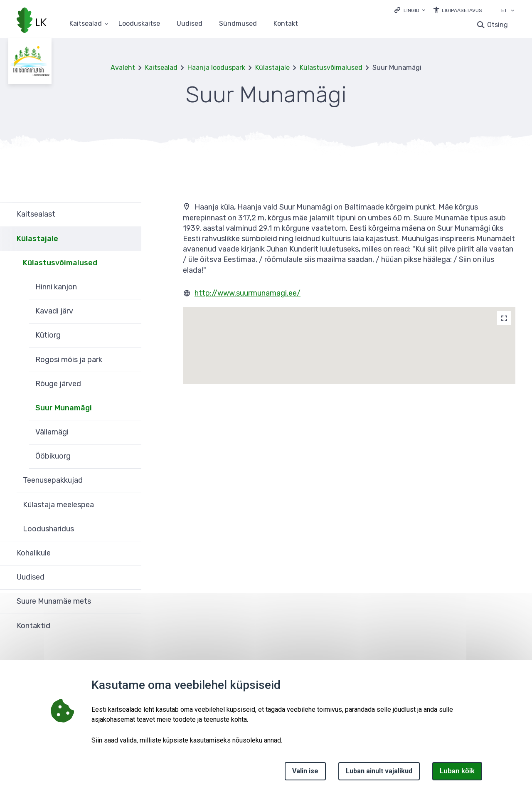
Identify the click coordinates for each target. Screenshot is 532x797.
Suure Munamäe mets (54, 601)
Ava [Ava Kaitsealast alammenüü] (131, 214)
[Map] (504, 318)
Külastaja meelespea (58, 505)
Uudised (190, 24)
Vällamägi (52, 432)
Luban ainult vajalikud (379, 771)
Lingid (411, 10)
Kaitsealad (161, 68)
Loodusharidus (48, 529)
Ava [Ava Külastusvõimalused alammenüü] (131, 263)
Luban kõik (457, 771)
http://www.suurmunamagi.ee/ (248, 293)
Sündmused (238, 24)
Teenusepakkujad (53, 480)
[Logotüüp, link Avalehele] (32, 21)
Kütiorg (48, 335)
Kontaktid (33, 626)
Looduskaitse (139, 24)
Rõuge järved (58, 384)
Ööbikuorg (53, 456)
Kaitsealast (36, 214)
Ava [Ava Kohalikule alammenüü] (131, 553)
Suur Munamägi (64, 408)
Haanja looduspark (216, 68)
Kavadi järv (54, 311)
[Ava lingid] (410, 10)
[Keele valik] (512, 11)
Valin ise (305, 771)
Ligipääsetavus (462, 10)
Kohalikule (34, 553)
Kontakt (286, 24)
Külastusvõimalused (331, 68)
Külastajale (272, 68)
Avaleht (123, 68)
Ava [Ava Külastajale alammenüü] (131, 239)
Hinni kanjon (56, 287)
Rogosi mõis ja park (69, 360)
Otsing (498, 25)
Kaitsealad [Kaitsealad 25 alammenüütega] (86, 24)
